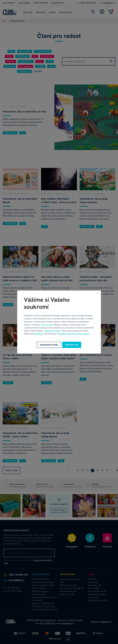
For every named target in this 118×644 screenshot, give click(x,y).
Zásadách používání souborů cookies (74, 334)
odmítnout (39, 334)
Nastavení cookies (53, 331)
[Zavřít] (98, 293)
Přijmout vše (46, 325)
